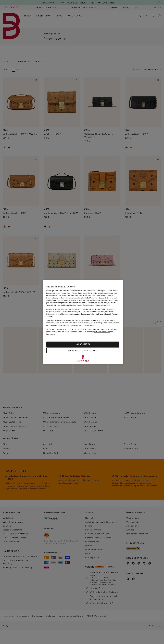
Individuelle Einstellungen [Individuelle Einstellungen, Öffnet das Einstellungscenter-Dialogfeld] (83, 350)
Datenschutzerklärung (102, 332)
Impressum (50, 334)
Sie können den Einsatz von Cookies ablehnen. (77, 325)
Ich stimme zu (83, 344)
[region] (83, 322)
